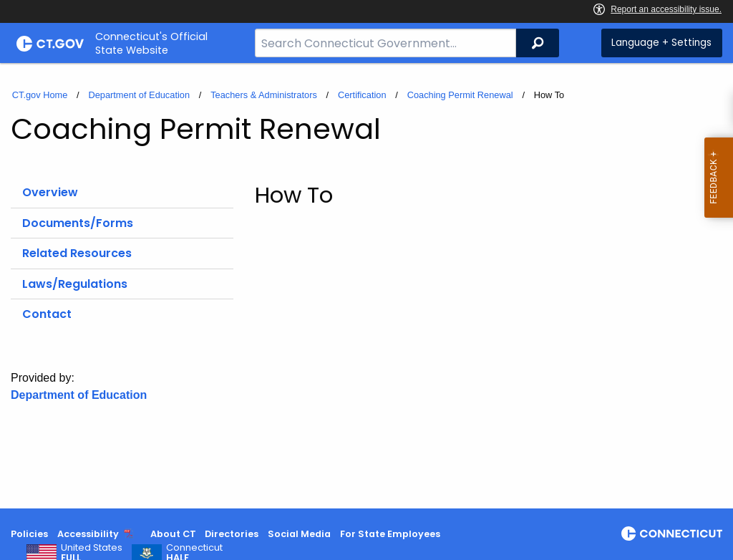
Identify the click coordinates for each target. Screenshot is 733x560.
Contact (47, 314)
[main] (366, 286)
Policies (29, 534)
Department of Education (139, 95)
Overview (50, 192)
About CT (173, 534)
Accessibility (88, 534)
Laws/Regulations (75, 284)
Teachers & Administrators (264, 95)
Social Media (299, 534)
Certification (362, 95)
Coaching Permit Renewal (460, 95)
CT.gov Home (40, 95)
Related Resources (77, 253)
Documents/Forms (78, 223)
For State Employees (390, 534)
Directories (232, 534)
